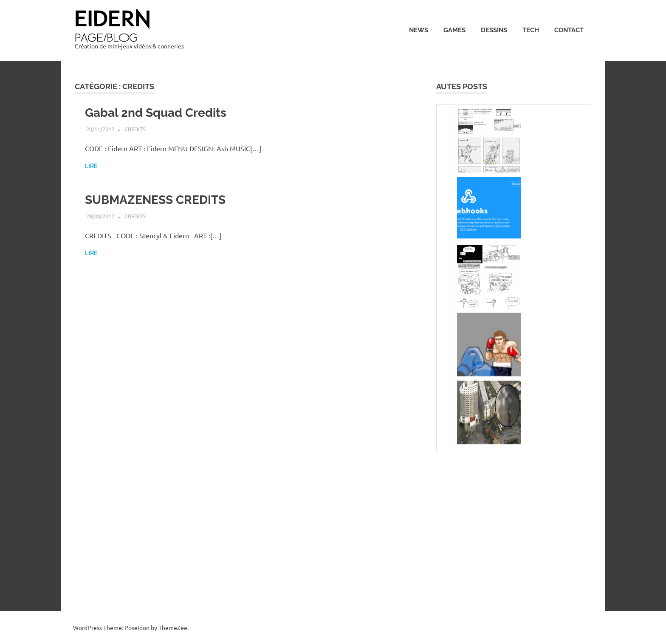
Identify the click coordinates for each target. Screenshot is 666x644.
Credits (135, 129)
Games (454, 30)
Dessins (494, 30)
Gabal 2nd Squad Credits (156, 113)
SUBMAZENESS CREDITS (155, 200)
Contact (569, 30)
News (419, 30)
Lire (91, 166)
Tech (531, 30)
